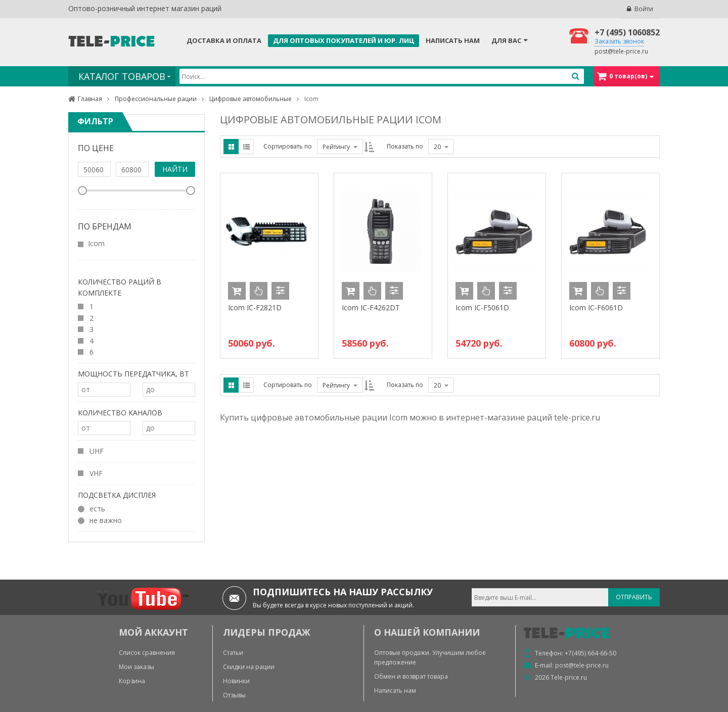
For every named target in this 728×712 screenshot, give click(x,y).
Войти (644, 9)
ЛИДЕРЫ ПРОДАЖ (267, 632)
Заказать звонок (619, 41)
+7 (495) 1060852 (627, 32)
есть (92, 508)
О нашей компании (427, 632)
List (246, 147)
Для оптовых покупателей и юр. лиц (344, 40)
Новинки (236, 681)
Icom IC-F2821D (255, 307)
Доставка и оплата (224, 40)
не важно (100, 520)
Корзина (132, 681)
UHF (91, 451)
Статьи (233, 653)
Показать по (405, 146)
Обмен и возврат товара (411, 676)
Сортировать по (288, 146)
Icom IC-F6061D (596, 307)
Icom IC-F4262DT (371, 307)
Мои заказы (136, 667)
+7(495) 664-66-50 (590, 653)
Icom (96, 243)
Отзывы (234, 695)
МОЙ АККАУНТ (153, 632)
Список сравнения (147, 653)
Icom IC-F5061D (482, 307)
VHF (90, 473)
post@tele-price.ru (621, 51)
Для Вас (506, 40)
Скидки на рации (249, 667)
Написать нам (453, 40)
